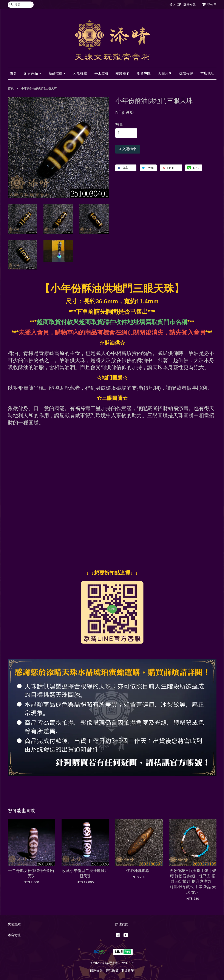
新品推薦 (57, 73)
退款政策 (128, 971)
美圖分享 (165, 73)
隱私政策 (112, 971)
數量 (119, 125)
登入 (173, 5)
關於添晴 (122, 73)
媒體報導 (186, 73)
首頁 (13, 73)
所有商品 (33, 73)
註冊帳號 (190, 5)
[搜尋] (21, 5)
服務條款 (96, 971)
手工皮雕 (101, 73)
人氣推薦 (80, 73)
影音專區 (144, 73)
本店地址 (207, 73)
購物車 (212, 5)
